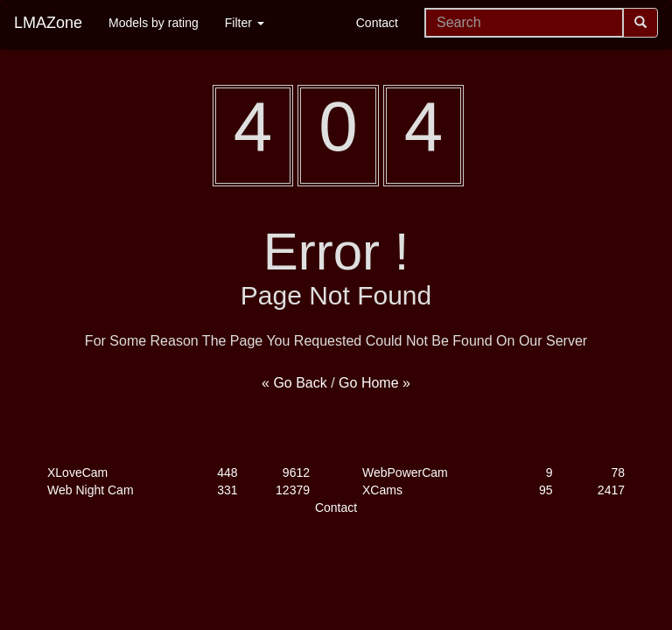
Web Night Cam (91, 490)
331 (227, 490)
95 (546, 490)
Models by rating (154, 23)
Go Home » (374, 383)
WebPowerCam (405, 472)
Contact (377, 23)
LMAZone (48, 23)
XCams (382, 490)
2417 (611, 490)
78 (618, 472)
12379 (293, 490)
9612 (296, 472)
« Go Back (294, 383)
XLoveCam (77, 472)
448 (227, 472)
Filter (245, 23)
